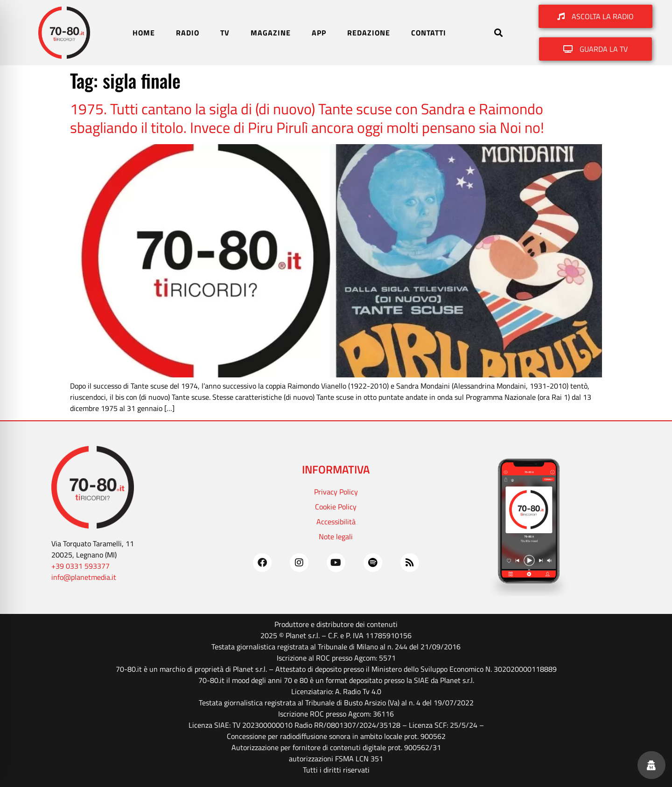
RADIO (188, 33)
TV (225, 33)
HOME (144, 33)
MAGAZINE (271, 33)
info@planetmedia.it (84, 577)
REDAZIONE (369, 33)
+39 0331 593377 (80, 566)
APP (319, 33)
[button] (498, 33)
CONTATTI (429, 33)
